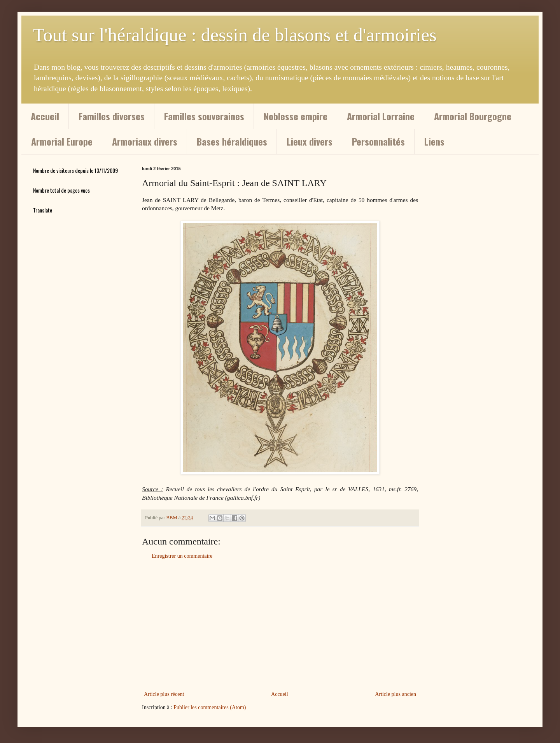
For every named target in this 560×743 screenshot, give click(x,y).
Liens (434, 141)
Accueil (45, 116)
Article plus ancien (395, 694)
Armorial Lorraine (381, 116)
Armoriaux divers (145, 141)
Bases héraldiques (232, 141)
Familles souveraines (204, 116)
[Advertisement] (280, 625)
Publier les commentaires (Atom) (210, 707)
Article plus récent (164, 694)
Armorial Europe (62, 141)
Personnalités (378, 141)
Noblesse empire (296, 116)
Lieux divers (310, 141)
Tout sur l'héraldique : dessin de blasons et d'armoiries (235, 35)
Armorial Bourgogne (473, 116)
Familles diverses (112, 116)
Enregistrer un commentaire (182, 556)
